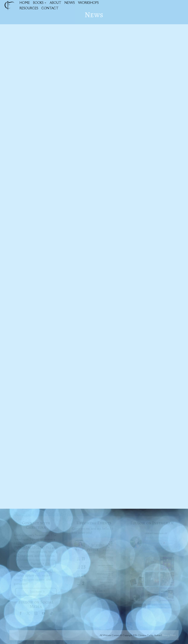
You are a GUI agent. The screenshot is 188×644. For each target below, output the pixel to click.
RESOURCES (29, 8)
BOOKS (38, 3)
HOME (25, 3)
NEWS (70, 3)
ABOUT (55, 3)
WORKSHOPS (88, 3)
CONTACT (50, 8)
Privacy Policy (169, 635)
